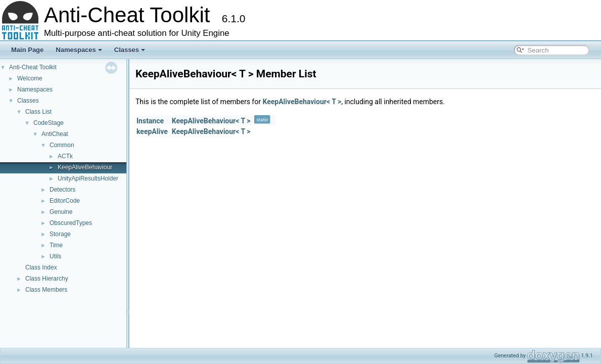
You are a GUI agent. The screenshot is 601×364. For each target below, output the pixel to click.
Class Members (46, 290)
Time (56, 245)
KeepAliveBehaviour (85, 167)
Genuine (61, 212)
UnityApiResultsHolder (88, 178)
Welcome (30, 78)
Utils (55, 256)
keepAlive (152, 131)
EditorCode (65, 201)
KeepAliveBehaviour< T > (302, 102)
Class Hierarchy (47, 279)
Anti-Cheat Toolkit (33, 67)
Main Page (27, 50)
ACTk (65, 156)
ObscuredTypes (71, 223)
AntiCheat (55, 134)
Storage (60, 234)
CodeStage (49, 123)
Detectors (62, 190)
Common (62, 145)
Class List (38, 112)
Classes (130, 50)
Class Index (41, 267)
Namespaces (79, 50)
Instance (150, 121)
